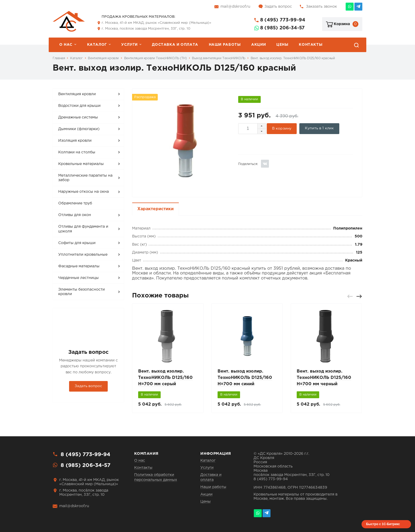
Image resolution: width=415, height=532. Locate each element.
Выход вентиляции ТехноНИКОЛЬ (219, 58)
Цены (282, 45)
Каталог (97, 45)
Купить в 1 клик (319, 128)
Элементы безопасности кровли (82, 292)
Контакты (311, 45)
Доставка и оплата (175, 45)
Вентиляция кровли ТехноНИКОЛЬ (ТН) (155, 58)
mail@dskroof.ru (235, 7)
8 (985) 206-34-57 (282, 28)
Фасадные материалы (79, 266)
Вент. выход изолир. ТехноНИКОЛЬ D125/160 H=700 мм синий (245, 378)
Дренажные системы (78, 117)
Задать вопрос (278, 7)
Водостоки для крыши (79, 106)
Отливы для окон (75, 215)
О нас (66, 45)
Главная (59, 58)
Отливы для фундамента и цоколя (83, 229)
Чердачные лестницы (78, 278)
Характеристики (155, 209)
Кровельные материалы (81, 164)
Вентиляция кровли (103, 58)
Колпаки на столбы (77, 152)
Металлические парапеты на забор (85, 178)
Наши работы (225, 45)
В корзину (282, 129)
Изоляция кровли (75, 141)
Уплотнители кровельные (83, 255)
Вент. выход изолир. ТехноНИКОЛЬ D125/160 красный (293, 58)
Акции (258, 45)
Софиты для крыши (77, 243)
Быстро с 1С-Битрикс (383, 524)
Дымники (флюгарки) (79, 129)
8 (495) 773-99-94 (283, 20)
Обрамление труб (75, 203)
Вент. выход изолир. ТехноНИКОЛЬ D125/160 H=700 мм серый (165, 378)
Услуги (129, 45)
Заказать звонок (321, 7)
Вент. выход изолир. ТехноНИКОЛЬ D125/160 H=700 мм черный (324, 378)
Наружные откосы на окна (84, 192)
